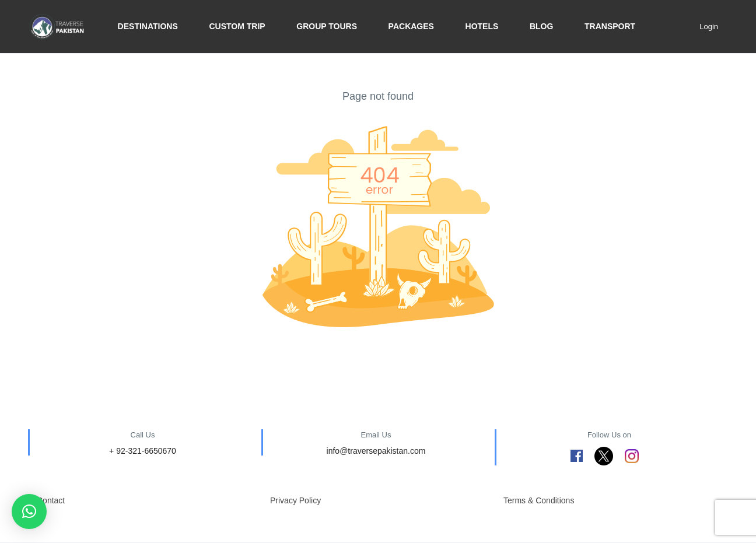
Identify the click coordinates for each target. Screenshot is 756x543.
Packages (411, 26)
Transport (610, 26)
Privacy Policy (295, 500)
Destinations (148, 26)
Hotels (482, 26)
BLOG (541, 26)
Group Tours (327, 26)
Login (709, 27)
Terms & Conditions (539, 500)
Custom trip (237, 26)
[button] (29, 512)
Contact (51, 500)
